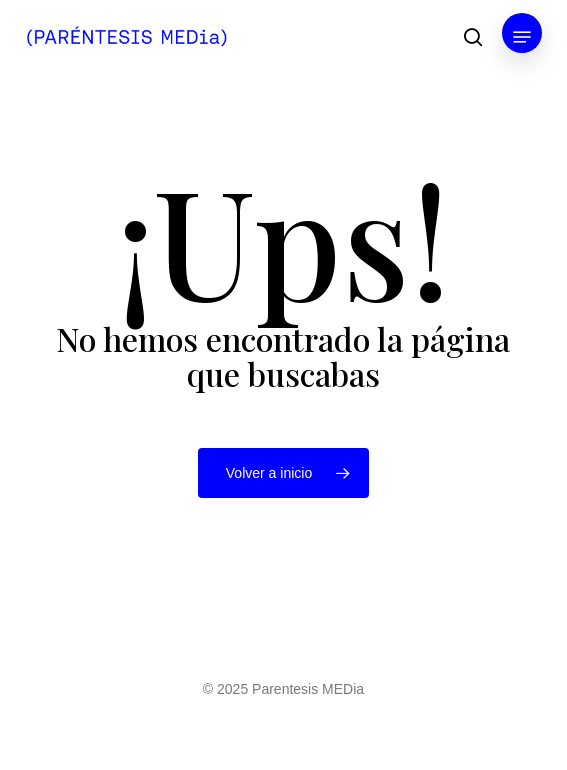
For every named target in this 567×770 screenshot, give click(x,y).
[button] (522, 37)
